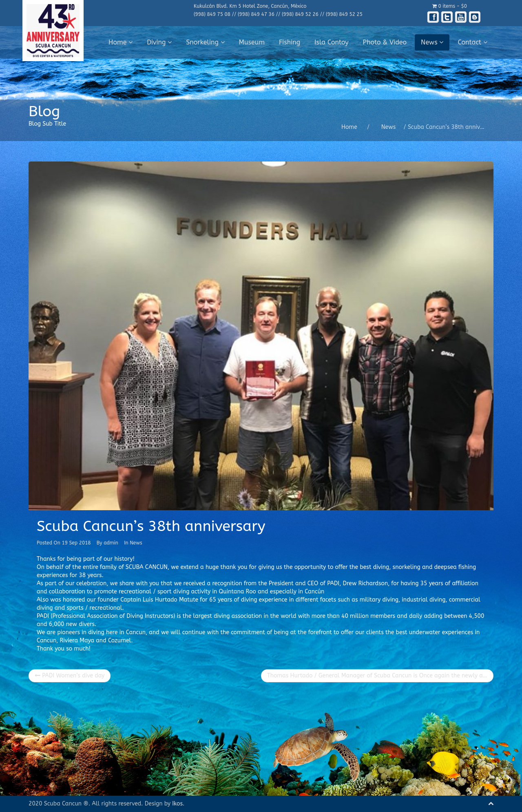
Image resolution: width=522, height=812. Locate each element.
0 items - (450, 6)
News (432, 42)
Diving (159, 42)
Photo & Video (385, 42)
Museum (252, 42)
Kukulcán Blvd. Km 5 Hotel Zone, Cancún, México (250, 6)
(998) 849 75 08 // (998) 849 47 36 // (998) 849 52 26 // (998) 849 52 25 (278, 14)
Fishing (290, 42)
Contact (472, 42)
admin (111, 543)
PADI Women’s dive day (70, 676)
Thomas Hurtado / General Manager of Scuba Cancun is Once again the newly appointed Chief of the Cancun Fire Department (380, 676)
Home (121, 42)
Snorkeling (205, 42)
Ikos (177, 804)
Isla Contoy (332, 42)
